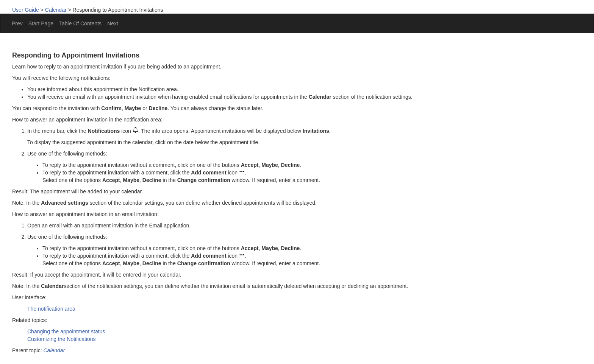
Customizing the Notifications (62, 339)
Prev (17, 23)
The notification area (51, 309)
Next (113, 23)
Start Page (41, 23)
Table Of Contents (80, 23)
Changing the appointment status (66, 331)
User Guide (26, 10)
